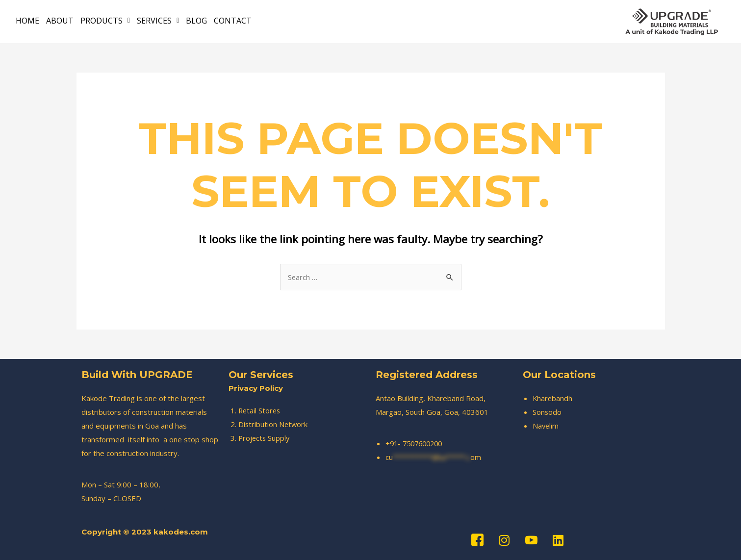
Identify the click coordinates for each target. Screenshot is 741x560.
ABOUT (60, 20)
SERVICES (158, 20)
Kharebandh (553, 398)
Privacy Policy (256, 388)
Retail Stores (260, 410)
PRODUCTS (105, 20)
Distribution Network (274, 424)
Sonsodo (547, 412)
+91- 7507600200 (417, 443)
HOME (27, 20)
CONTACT (233, 20)
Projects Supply (265, 438)
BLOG (196, 20)
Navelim (546, 426)
